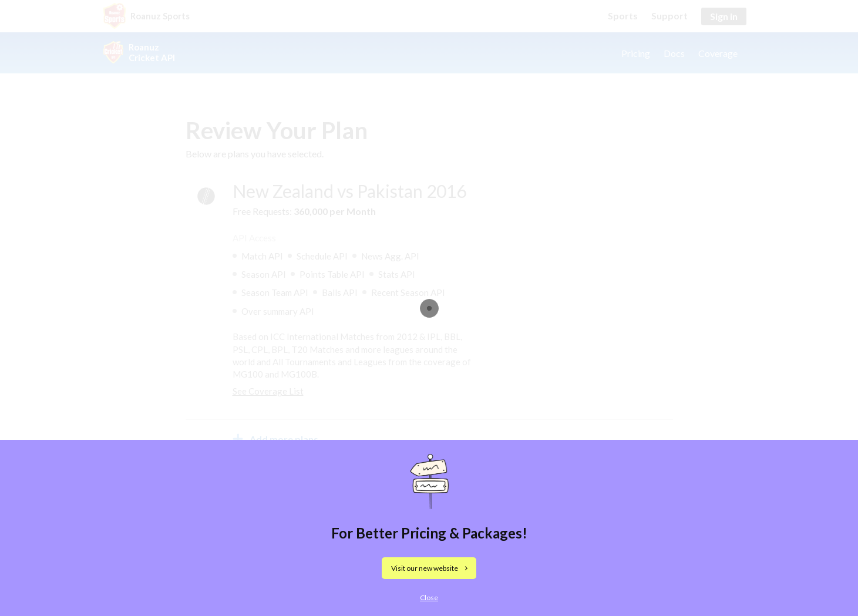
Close (429, 598)
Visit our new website (425, 568)
